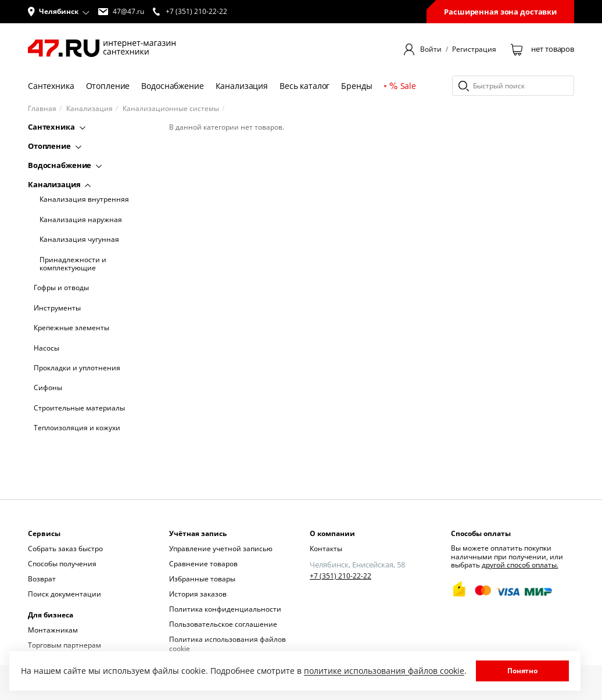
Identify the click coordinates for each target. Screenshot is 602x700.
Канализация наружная (81, 220)
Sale (403, 86)
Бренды (356, 86)
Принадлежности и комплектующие (73, 264)
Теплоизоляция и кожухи (77, 428)
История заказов (198, 594)
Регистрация (474, 49)
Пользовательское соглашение (223, 624)
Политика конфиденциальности (225, 609)
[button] (59, 12)
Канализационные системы (171, 109)
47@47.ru (121, 12)
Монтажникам (53, 630)
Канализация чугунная (79, 240)
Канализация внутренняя (84, 199)
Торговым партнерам (64, 645)
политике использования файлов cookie (384, 671)
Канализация (242, 86)
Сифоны (48, 388)
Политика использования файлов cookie (227, 644)
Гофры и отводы (61, 288)
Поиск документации (64, 594)
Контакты (326, 549)
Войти (431, 49)
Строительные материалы (79, 408)
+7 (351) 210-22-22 (341, 576)
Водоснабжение (172, 86)
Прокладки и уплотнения (77, 368)
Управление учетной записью (221, 549)
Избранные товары (202, 579)
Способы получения (62, 564)
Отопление (108, 86)
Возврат (42, 579)
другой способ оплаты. (520, 565)
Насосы (46, 348)
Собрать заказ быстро (65, 549)
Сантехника (51, 86)
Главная (42, 109)
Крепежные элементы (71, 328)
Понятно (522, 671)
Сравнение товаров (203, 564)
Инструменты (57, 308)
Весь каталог (304, 86)
